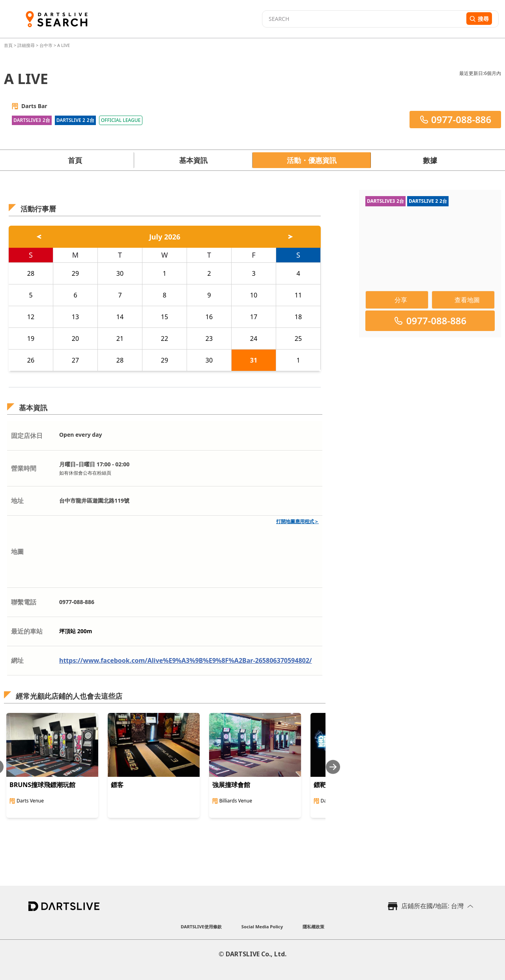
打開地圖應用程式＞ (297, 521)
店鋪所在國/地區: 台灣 (432, 906)
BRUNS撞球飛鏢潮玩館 (42, 785)
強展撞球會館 (231, 785)
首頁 (9, 45)
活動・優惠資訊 (312, 160)
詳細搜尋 (27, 45)
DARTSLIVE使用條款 (201, 927)
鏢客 (117, 785)
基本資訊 (193, 160)
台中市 (46, 45)
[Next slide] (333, 767)
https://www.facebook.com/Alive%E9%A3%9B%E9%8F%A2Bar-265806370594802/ (185, 660)
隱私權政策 (313, 927)
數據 (430, 160)
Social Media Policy (262, 927)
